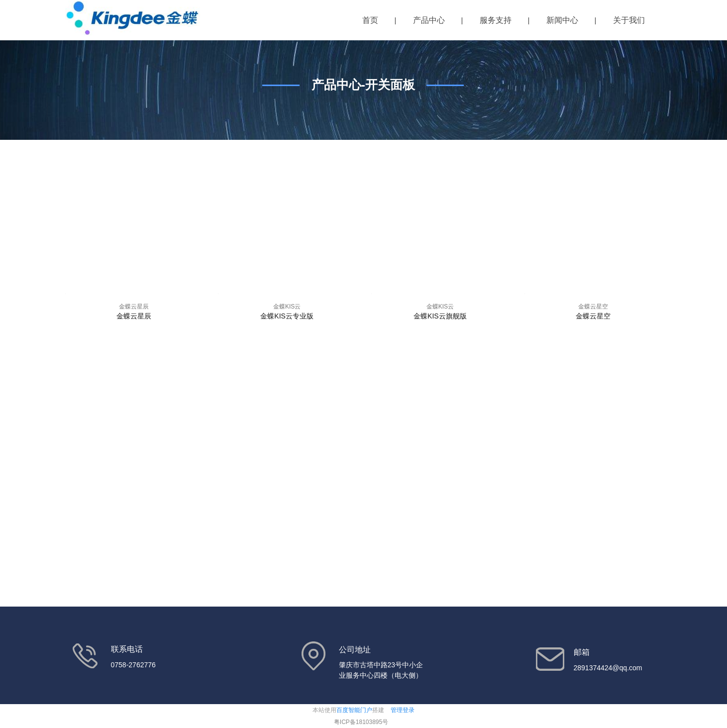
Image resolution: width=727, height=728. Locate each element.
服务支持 (496, 20)
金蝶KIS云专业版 (287, 316)
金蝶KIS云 (287, 307)
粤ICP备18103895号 (361, 722)
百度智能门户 (354, 710)
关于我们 (629, 20)
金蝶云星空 (593, 307)
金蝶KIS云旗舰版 (440, 316)
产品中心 (429, 20)
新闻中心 (562, 20)
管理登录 (403, 710)
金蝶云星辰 (134, 307)
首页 (370, 20)
